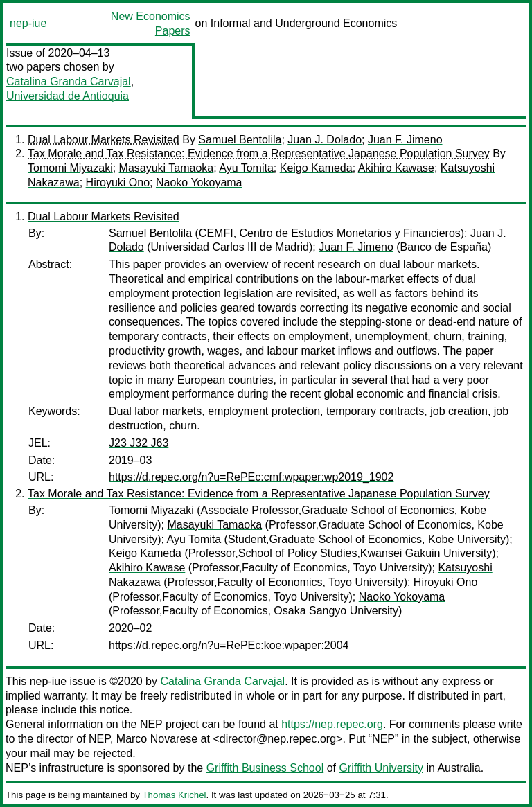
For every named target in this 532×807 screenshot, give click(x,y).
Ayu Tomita (246, 168)
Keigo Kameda (316, 168)
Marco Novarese (157, 739)
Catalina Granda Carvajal (69, 81)
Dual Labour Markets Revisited (104, 140)
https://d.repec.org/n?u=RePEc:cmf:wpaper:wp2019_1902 (251, 477)
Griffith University (381, 768)
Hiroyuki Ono (118, 183)
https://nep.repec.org (332, 724)
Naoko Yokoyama (199, 183)
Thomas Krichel (174, 795)
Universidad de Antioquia (68, 96)
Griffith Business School (265, 768)
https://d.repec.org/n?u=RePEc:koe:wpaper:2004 (229, 645)
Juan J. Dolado (325, 140)
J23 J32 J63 (139, 443)
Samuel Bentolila (240, 140)
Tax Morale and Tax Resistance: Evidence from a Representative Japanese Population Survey (259, 153)
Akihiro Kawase (396, 168)
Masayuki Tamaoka (167, 168)
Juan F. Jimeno (405, 140)
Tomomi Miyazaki (70, 168)
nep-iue (28, 23)
